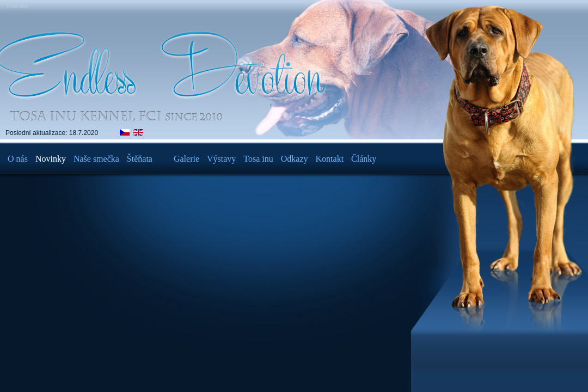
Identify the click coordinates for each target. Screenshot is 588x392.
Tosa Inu (16, 6)
